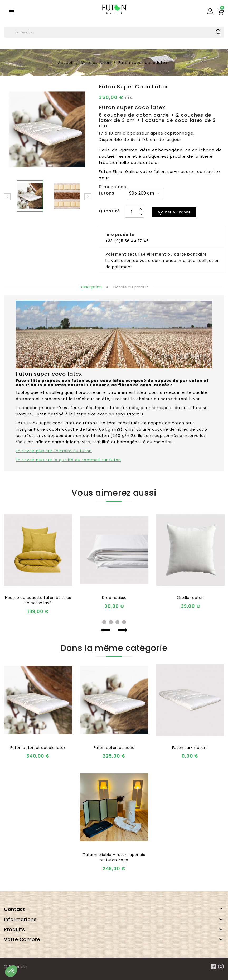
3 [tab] (117, 622)
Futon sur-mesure (190, 748)
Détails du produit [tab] (131, 287)
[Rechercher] (114, 32)
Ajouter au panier (174, 212)
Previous (106, 630)
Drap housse (114, 598)
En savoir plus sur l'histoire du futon (54, 451)
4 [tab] (124, 622)
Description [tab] (91, 287)
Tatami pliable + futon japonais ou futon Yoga (114, 857)
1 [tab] (104, 622)
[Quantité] (132, 212)
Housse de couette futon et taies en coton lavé (38, 600)
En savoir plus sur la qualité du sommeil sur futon (68, 460)
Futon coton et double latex (38, 748)
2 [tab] (111, 622)
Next (123, 630)
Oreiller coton (190, 598)
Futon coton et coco (114, 748)
